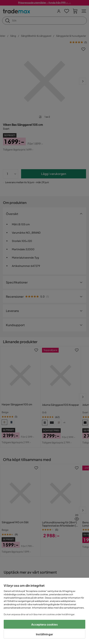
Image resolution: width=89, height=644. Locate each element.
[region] (44, 611)
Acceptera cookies (44, 624)
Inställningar (44, 634)
